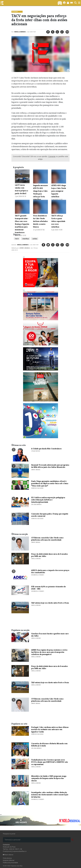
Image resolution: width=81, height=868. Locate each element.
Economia (15, 12)
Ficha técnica (7, 858)
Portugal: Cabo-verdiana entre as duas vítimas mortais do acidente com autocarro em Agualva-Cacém (50, 729)
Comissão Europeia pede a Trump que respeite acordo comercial (50, 515)
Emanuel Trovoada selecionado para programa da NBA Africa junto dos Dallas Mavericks (50, 466)
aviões (35, 239)
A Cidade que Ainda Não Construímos (46, 449)
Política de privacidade (10, 863)
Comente (52, 156)
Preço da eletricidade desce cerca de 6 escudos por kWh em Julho (49, 555)
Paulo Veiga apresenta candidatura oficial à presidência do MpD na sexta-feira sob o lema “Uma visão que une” (50, 483)
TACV (17, 239)
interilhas (25, 239)
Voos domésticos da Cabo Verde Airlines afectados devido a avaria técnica (40, 221)
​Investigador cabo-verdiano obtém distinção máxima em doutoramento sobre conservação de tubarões (50, 795)
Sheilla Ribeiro (20, 32)
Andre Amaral (25, 248)
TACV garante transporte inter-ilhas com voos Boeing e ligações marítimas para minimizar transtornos (22, 224)
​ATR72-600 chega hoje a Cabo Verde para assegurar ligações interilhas (59, 191)
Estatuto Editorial (9, 860)
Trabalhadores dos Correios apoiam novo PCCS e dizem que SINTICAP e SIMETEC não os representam (50, 762)
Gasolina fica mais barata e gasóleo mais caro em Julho (50, 635)
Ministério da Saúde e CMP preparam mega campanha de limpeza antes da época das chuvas (49, 778)
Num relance (8, 855)
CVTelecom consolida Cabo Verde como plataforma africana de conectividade (47, 539)
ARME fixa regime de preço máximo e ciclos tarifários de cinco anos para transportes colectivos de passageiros (49, 652)
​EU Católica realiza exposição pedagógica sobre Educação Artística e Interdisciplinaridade (48, 500)
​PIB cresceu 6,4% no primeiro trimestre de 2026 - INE (48, 588)
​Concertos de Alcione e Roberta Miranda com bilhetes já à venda (49, 745)
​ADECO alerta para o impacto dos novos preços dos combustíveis (50, 571)
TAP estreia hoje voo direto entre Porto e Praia (50, 603)
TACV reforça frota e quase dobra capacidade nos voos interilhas (58, 221)
